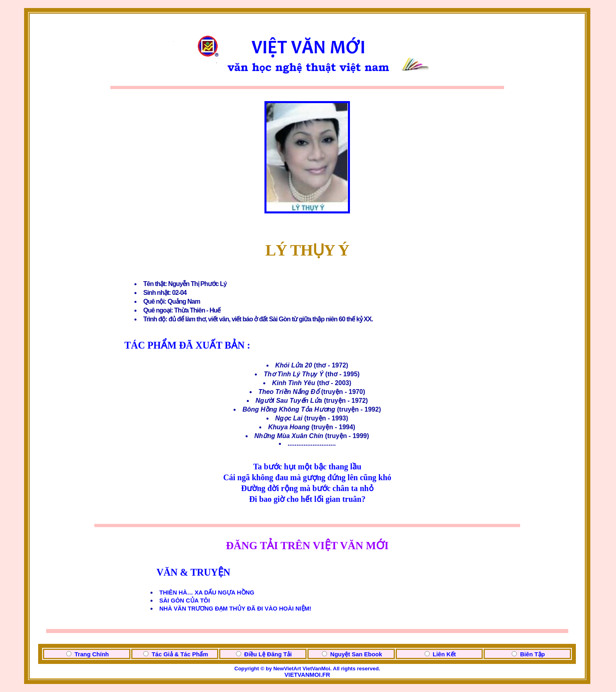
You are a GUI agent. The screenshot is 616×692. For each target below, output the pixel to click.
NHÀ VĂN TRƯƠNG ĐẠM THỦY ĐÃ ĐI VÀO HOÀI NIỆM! (235, 609)
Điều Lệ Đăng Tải (268, 654)
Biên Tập (533, 654)
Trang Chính (92, 654)
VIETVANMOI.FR (307, 675)
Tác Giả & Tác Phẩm (180, 654)
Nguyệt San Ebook (356, 654)
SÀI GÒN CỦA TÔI (185, 601)
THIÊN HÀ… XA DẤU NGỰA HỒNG (207, 593)
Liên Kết (444, 654)
